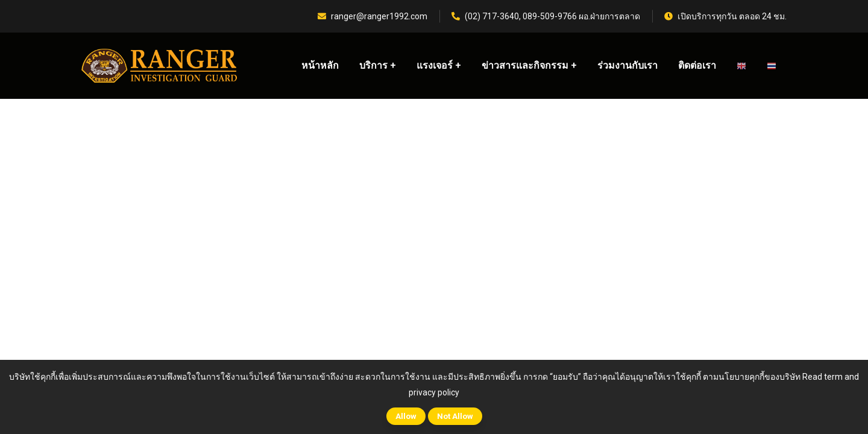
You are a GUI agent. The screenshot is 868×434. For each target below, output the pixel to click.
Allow (406, 416)
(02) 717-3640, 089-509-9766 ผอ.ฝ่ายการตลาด (546, 16)
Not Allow (455, 416)
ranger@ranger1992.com (373, 16)
